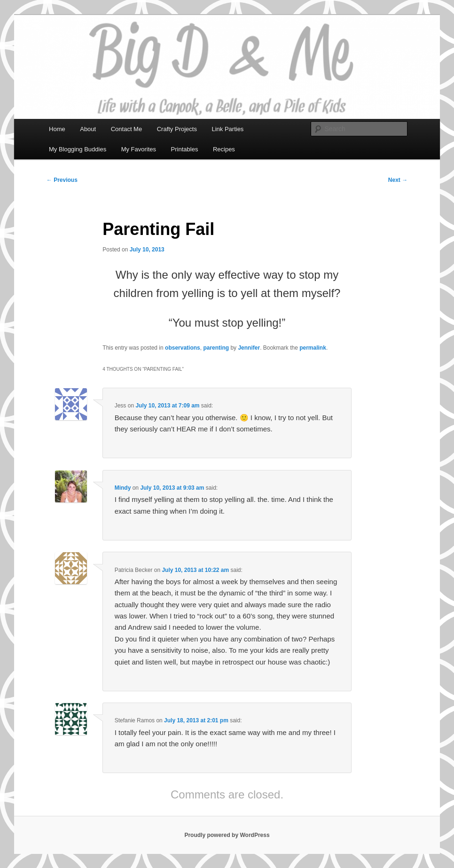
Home (57, 129)
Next (398, 180)
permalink (313, 348)
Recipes (224, 149)
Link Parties (227, 129)
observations (183, 348)
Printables (185, 149)
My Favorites (139, 149)
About (88, 129)
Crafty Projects (177, 129)
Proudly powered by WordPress (227, 835)
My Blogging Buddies (78, 149)
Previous (62, 180)
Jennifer (249, 348)
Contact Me (126, 129)
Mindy (123, 488)
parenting (216, 348)
